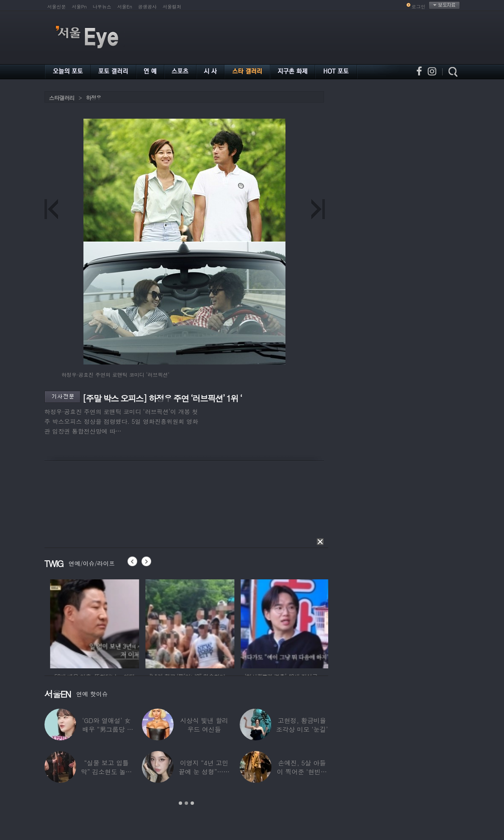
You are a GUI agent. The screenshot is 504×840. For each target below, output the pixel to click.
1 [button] (180, 803)
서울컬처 (172, 7)
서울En (125, 7)
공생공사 (147, 7)
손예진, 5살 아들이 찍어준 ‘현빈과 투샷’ (302, 772)
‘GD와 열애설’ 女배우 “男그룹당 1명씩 (106, 729)
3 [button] (192, 803)
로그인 (419, 7)
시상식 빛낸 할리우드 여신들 (204, 725)
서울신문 (57, 7)
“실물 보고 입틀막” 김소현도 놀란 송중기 (106, 772)
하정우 (94, 98)
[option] (115, 623)
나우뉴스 (102, 7)
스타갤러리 (62, 98)
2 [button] (186, 803)
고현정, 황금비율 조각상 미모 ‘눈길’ (302, 725)
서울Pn (79, 7)
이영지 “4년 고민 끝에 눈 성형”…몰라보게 (204, 772)
